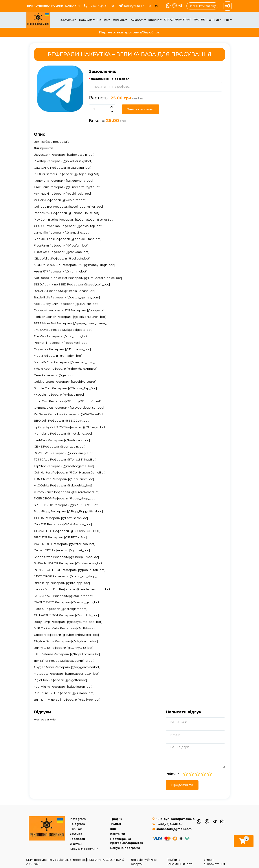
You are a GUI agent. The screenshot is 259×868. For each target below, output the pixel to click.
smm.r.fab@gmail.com (172, 829)
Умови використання (214, 862)
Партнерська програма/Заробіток (129, 32)
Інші (228, 20)
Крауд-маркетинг (178, 20)
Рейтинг (172, 774)
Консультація (132, 6)
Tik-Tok (104, 20)
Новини (57, 6)
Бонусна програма (125, 848)
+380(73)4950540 (100, 6)
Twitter (214, 20)
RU (151, 6)
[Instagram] (222, 821)
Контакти (72, 6)
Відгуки (155, 20)
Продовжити (182, 785)
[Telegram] (180, 6)
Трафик (199, 20)
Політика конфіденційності (180, 862)
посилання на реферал (110, 79)
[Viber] (174, 6)
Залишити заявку (202, 6)
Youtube (120, 20)
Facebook (138, 20)
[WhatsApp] (168, 6)
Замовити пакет (141, 109)
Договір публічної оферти (144, 862)
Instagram (68, 20)
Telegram (87, 20)
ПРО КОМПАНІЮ (38, 6)
